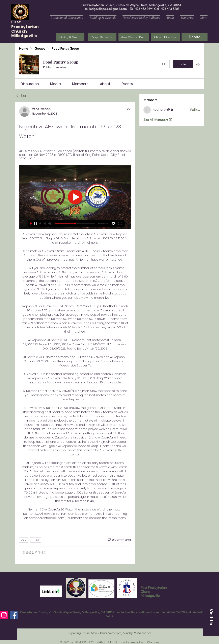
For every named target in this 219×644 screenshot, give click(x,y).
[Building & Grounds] (70, 37)
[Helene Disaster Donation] (134, 37)
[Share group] (198, 64)
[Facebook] (14, 615)
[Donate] (195, 37)
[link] (30, 84)
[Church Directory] (165, 37)
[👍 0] (23, 540)
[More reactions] (36, 540)
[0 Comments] (119, 540)
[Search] (164, 64)
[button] (102, 37)
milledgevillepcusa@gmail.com (106, 9)
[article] (75, 333)
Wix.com (153, 642)
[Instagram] (4, 615)
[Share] (129, 109)
